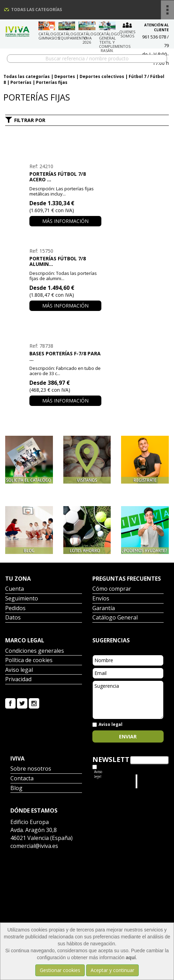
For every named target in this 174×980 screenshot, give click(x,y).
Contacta (22, 779)
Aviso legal (19, 670)
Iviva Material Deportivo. (152, 781)
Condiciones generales (35, 651)
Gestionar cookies (60, 970)
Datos (13, 618)
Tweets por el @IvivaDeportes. (111, 781)
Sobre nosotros (31, 769)
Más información (65, 221)
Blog (16, 788)
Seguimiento (22, 599)
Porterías (21, 82)
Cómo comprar (112, 589)
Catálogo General (115, 618)
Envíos (101, 599)
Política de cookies (29, 661)
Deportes (65, 76)
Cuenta (15, 589)
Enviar (128, 736)
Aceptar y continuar (112, 970)
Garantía (104, 609)
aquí (131, 957)
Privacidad (18, 680)
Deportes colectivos (102, 76)
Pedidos (15, 609)
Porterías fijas (52, 82)
